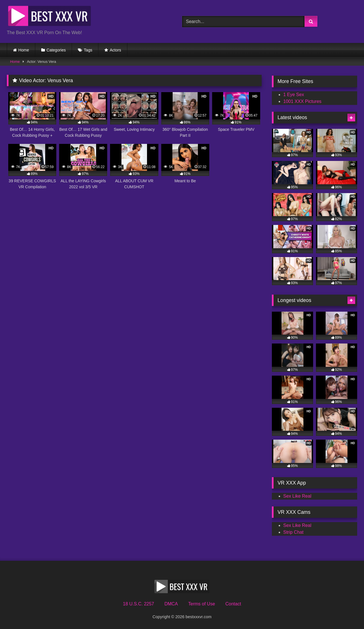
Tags (88, 50)
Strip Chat (293, 532)
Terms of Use (202, 604)
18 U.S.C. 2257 (138, 604)
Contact (233, 604)
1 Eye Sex (294, 95)
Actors (115, 50)
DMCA (171, 604)
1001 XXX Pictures (302, 101)
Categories (56, 50)
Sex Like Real (297, 496)
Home (24, 50)
